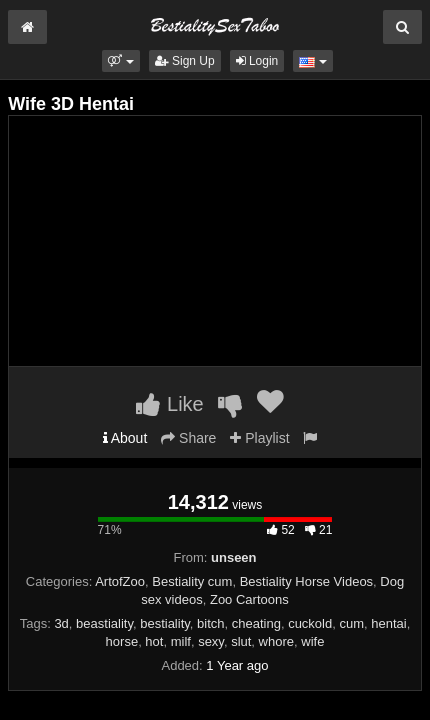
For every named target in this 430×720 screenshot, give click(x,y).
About (125, 438)
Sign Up (185, 61)
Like (169, 404)
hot (154, 641)
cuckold (310, 623)
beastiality (104, 623)
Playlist (259, 438)
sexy (211, 641)
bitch (210, 623)
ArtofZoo (120, 581)
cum (351, 623)
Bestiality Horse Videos (306, 581)
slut (241, 641)
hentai (388, 623)
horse (122, 641)
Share (188, 438)
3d (61, 623)
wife (312, 641)
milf (181, 641)
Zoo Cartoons (249, 599)
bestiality (165, 623)
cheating (256, 623)
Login (257, 61)
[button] (120, 61)
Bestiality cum (192, 581)
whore (276, 641)
